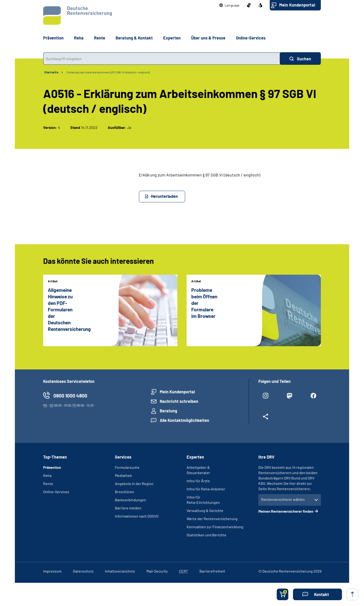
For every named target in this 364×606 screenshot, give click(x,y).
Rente (48, 484)
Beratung (168, 411)
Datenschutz (83, 571)
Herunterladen (164, 196)
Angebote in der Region (134, 484)
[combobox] (161, 59)
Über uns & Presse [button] (208, 38)
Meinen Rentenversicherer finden (286, 511)
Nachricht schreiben (179, 401)
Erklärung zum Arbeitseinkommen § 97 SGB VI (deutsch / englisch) (108, 72)
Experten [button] (172, 38)
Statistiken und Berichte (206, 535)
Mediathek (123, 475)
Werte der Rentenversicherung (212, 519)
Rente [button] (100, 38)
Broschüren (125, 492)
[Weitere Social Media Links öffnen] (266, 418)
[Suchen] (300, 59)
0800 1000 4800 (70, 396)
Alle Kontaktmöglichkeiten (184, 420)
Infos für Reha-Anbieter (206, 489)
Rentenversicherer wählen (283, 499)
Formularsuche (127, 467)
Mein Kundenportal (297, 5)
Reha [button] (79, 38)
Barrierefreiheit (212, 571)
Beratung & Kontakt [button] (134, 38)
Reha (47, 475)
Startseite (51, 72)
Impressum (52, 571)
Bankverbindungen (130, 500)
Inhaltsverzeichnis (120, 571)
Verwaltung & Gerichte (205, 510)
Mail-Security (157, 571)
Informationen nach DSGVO (137, 516)
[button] (229, 5)
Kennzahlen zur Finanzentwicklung (215, 527)
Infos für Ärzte (198, 481)
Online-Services (251, 38)
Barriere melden (128, 508)
